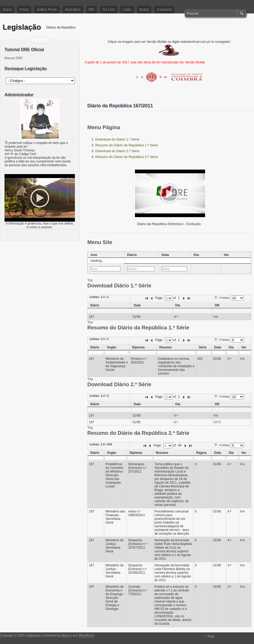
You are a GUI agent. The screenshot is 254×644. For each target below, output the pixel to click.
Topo (211, 636)
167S (217, 422)
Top (90, 280)
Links (127, 10)
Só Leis (109, 10)
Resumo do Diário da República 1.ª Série (127, 145)
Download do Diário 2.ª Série (117, 151)
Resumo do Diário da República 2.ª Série (127, 157)
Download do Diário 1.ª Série (117, 139)
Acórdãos (73, 10)
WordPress (87, 636)
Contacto (164, 10)
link (216, 317)
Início (7, 10)
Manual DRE (13, 58)
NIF (92, 10)
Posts (24, 10)
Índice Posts (47, 10)
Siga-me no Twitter (43, 40)
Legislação (22, 27)
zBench (66, 636)
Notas (144, 10)
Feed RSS (37, 40)
